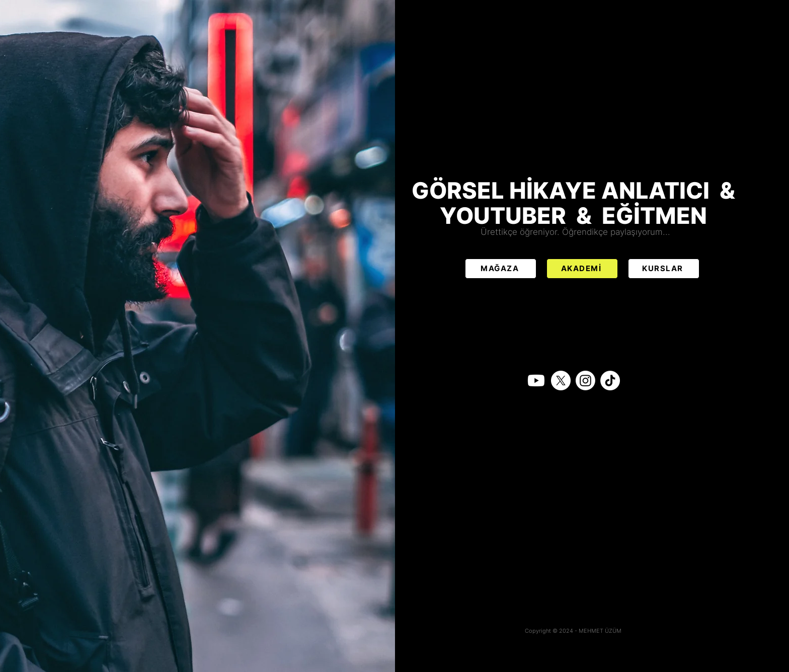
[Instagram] (585, 381)
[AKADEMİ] (582, 269)
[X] (561, 381)
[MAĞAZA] (501, 269)
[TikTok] (610, 381)
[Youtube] (536, 381)
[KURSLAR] (664, 269)
